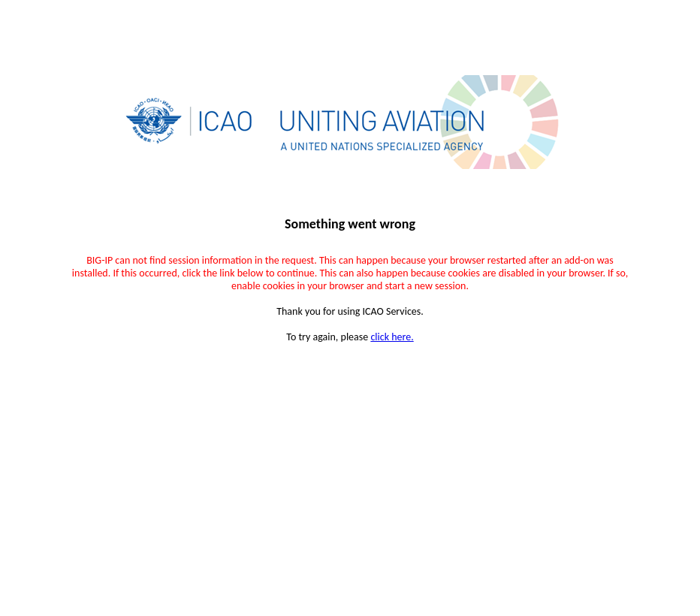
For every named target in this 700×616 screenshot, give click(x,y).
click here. (392, 337)
